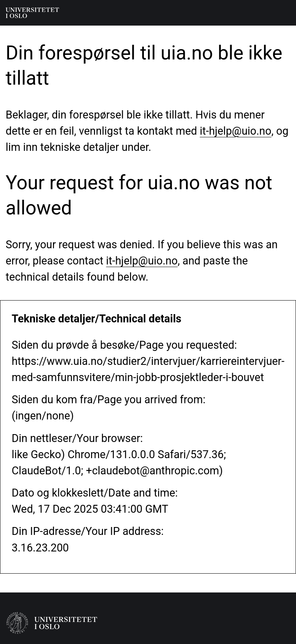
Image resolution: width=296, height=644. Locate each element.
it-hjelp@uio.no (236, 131)
